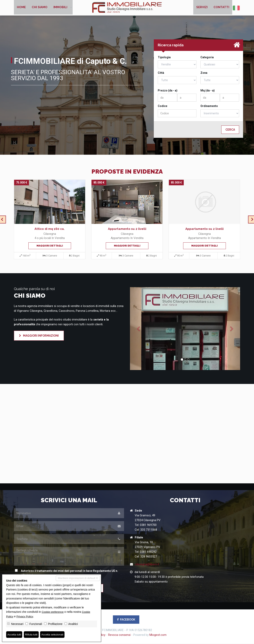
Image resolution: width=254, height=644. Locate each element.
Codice (163, 107)
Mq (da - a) (208, 91)
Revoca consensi (119, 636)
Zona (204, 74)
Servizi (202, 8)
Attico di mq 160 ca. (50, 230)
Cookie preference (53, 612)
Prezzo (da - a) (168, 91)
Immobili (60, 8)
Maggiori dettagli (50, 247)
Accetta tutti (15, 634)
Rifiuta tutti (32, 634)
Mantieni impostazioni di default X (77, 578)
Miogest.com (158, 636)
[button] (138, 329)
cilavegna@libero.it (147, 565)
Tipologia (164, 58)
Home (21, 8)
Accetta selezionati (54, 634)
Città (161, 74)
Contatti (221, 8)
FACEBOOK (126, 620)
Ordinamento (209, 107)
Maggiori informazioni (39, 336)
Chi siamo (40, 8)
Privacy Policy (25, 616)
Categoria (207, 58)
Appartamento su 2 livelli (127, 230)
